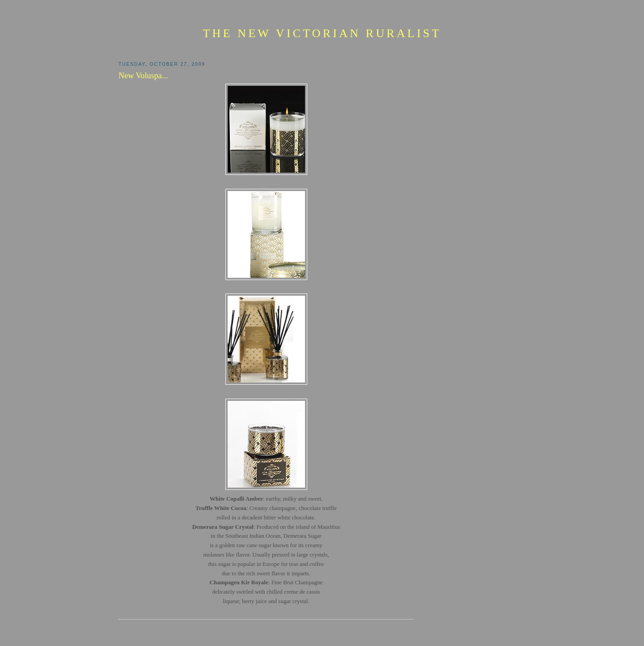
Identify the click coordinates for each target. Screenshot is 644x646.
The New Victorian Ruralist (322, 33)
